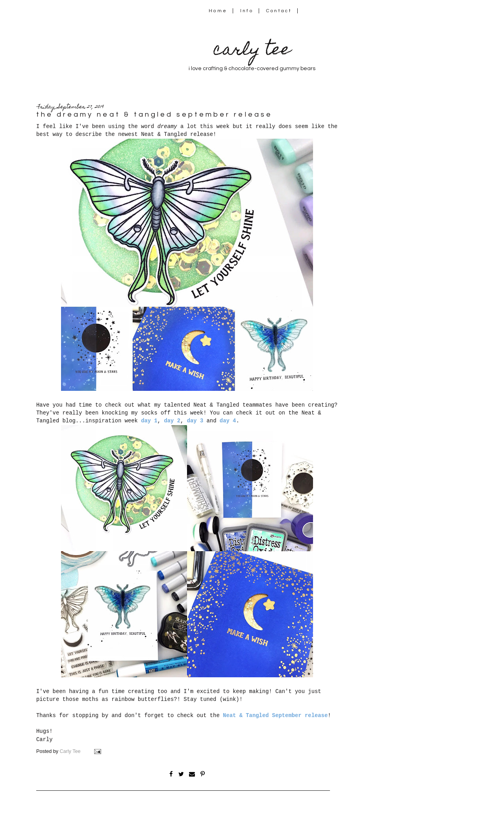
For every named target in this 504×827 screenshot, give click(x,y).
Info (247, 11)
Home (218, 11)
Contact (279, 11)
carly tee (252, 51)
